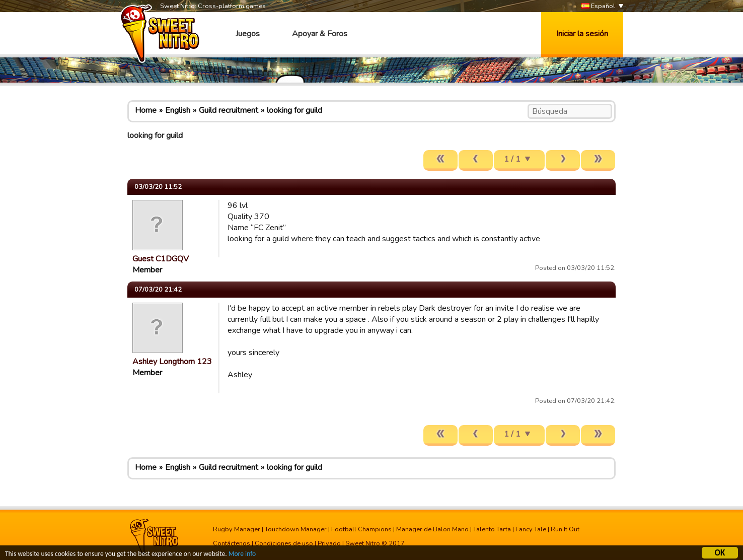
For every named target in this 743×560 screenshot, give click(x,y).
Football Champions (361, 529)
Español (598, 6)
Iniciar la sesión (582, 34)
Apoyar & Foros (320, 34)
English (178, 110)
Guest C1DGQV (161, 259)
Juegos (248, 34)
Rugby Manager (237, 529)
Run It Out (565, 529)
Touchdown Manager (296, 529)
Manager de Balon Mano (432, 529)
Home (146, 110)
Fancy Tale (531, 529)
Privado (329, 543)
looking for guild (294, 110)
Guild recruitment (229, 110)
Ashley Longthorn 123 (172, 362)
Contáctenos (232, 543)
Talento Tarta (492, 529)
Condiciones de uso (284, 543)
